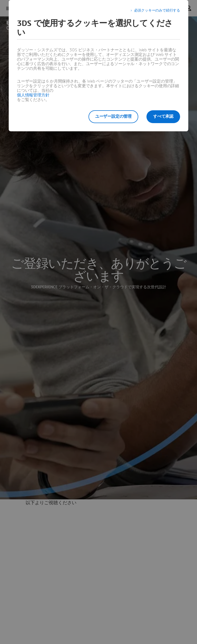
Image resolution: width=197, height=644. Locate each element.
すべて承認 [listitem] (163, 116)
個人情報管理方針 (33, 95)
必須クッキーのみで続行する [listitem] (157, 11)
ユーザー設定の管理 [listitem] (113, 116)
